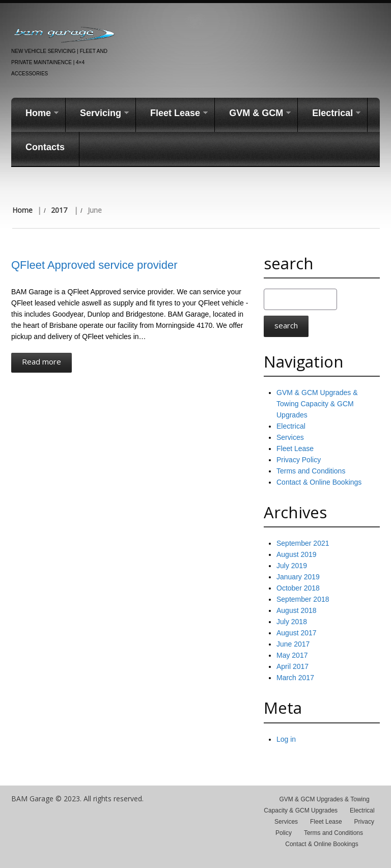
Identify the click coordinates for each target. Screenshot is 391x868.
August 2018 (297, 610)
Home (35, 114)
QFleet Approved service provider (94, 265)
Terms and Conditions (311, 471)
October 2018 (298, 588)
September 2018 (303, 599)
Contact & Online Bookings (319, 482)
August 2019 (297, 554)
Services (290, 437)
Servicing (97, 114)
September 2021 (303, 543)
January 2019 (298, 577)
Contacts (45, 147)
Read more (41, 361)
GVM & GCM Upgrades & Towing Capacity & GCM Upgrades (317, 404)
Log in (286, 739)
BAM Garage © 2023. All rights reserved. (77, 799)
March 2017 (295, 678)
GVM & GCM (253, 114)
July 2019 (292, 566)
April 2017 (292, 666)
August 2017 (297, 633)
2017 (59, 210)
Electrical (329, 114)
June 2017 (293, 644)
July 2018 (292, 622)
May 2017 (292, 655)
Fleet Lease (172, 114)
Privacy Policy (299, 460)
